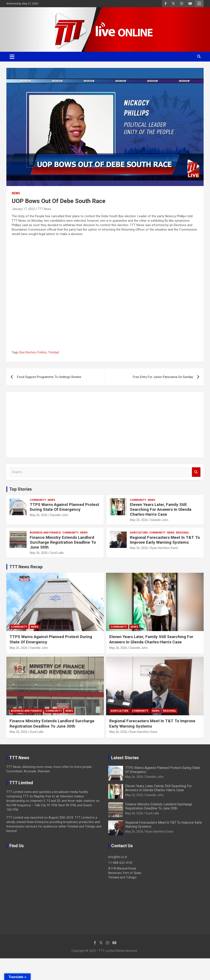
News (16, 193)
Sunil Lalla (57, 553)
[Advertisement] (105, 425)
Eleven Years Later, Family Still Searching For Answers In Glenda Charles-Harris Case (161, 509)
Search (196, 472)
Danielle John (59, 515)
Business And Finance (45, 533)
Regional (183, 533)
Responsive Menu (199, 4)
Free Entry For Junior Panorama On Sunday (163, 377)
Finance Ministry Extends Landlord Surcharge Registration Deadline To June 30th (63, 542)
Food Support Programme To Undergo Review (49, 377)
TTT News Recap (26, 567)
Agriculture (139, 533)
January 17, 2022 (23, 209)
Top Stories (21, 489)
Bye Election (28, 352)
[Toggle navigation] (12, 57)
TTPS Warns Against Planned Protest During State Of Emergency (64, 507)
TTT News (44, 209)
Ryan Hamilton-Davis (164, 548)
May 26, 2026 (39, 515)
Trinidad (53, 352)
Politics (42, 352)
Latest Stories (125, 758)
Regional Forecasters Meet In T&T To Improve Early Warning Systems (165, 540)
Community (38, 500)
